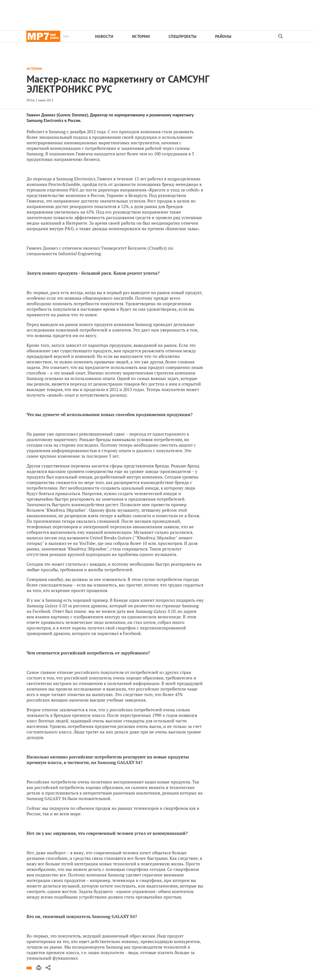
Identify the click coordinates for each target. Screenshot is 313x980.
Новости (104, 36)
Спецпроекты (183, 36)
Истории (141, 36)
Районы (223, 36)
